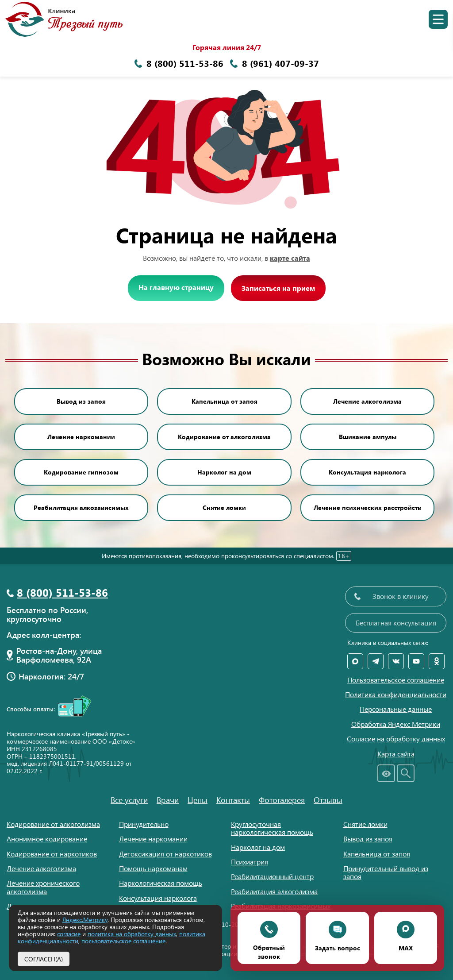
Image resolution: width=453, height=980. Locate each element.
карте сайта (290, 258)
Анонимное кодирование (47, 839)
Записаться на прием (278, 288)
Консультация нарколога (367, 472)
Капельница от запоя (225, 401)
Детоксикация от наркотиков (165, 854)
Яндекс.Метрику (85, 920)
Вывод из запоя (81, 401)
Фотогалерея (282, 800)
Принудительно (144, 824)
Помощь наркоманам (153, 868)
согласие (69, 934)
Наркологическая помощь (161, 883)
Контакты (233, 800)
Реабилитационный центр (272, 876)
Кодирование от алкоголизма (224, 437)
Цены (198, 800)
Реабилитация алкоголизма (274, 891)
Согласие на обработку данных (396, 739)
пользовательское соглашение (123, 941)
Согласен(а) (44, 959)
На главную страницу (176, 287)
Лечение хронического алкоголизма (43, 887)
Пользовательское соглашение (396, 680)
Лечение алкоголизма (367, 401)
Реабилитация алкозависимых (81, 507)
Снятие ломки (224, 507)
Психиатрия (250, 862)
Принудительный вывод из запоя (386, 872)
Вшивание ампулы (368, 437)
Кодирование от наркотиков (52, 854)
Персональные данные (396, 709)
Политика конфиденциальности (396, 694)
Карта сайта (396, 754)
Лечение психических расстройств (367, 507)
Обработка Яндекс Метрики (396, 724)
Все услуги (129, 800)
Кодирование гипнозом (81, 472)
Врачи (168, 800)
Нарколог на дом (224, 472)
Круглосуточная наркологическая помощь (272, 828)
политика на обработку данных (132, 934)
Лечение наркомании (81, 437)
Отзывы (328, 800)
